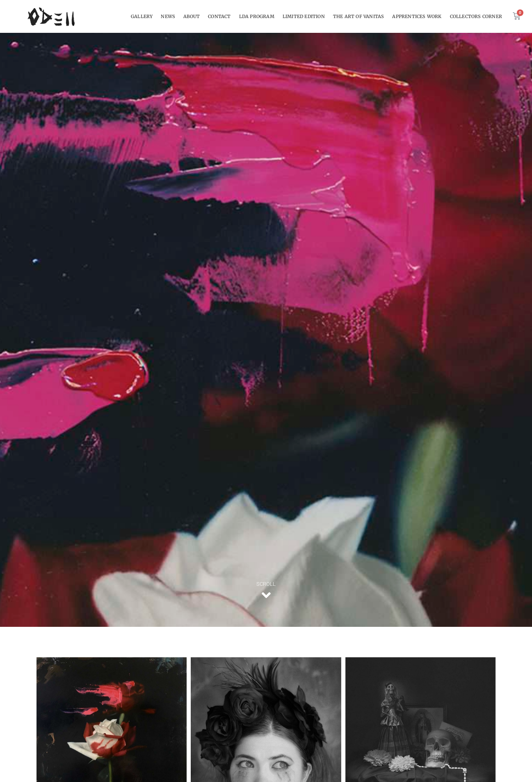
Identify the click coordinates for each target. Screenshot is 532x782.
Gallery (142, 16)
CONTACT (219, 16)
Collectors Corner (476, 16)
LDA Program (257, 16)
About (192, 16)
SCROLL (266, 584)
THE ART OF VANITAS (359, 16)
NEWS (168, 16)
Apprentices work (417, 16)
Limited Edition (304, 16)
